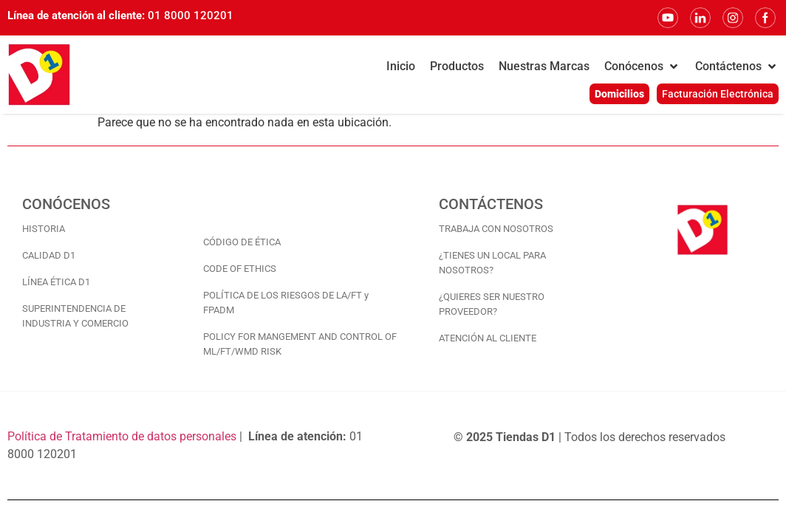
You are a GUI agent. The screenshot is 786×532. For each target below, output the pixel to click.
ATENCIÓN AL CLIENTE (488, 338)
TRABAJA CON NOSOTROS (496, 229)
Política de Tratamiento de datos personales (122, 436)
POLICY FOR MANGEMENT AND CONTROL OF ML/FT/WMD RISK (300, 344)
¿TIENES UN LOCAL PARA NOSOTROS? (492, 263)
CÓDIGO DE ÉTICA (242, 242)
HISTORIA (44, 229)
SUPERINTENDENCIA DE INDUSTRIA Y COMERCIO (75, 316)
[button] (642, 66)
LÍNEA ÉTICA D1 (56, 282)
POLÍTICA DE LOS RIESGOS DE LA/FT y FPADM (286, 303)
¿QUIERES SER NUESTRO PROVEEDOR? (492, 304)
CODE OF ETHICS (240, 269)
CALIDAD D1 (49, 255)
